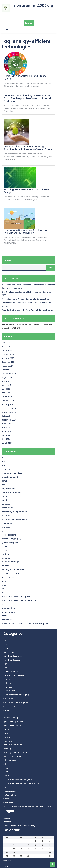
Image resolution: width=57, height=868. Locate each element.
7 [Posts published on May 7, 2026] (28, 845)
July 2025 (6, 381)
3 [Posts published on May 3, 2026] (50, 841)
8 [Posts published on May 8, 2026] (35, 845)
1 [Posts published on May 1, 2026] (35, 841)
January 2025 (8, 404)
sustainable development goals (16, 597)
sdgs (4, 581)
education (6, 516)
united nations (8, 612)
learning (5, 566)
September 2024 (9, 420)
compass (6, 504)
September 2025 (9, 374)
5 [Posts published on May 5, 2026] (14, 845)
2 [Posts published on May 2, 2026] (43, 841)
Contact (7, 822)
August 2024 (7, 424)
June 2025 (6, 385)
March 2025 (7, 397)
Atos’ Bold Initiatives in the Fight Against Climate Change (28, 310)
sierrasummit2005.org (33, 6)
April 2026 (6, 347)
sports (5, 593)
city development (10, 489)
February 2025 (8, 401)
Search (8, 260)
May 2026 (6, 343)
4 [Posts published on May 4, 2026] (7, 845)
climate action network (12, 492)
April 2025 (6, 393)
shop (4, 585)
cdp (3, 485)
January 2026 (8, 358)
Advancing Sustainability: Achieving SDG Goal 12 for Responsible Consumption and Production (27, 98)
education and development (15, 519)
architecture (7, 469)
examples (6, 527)
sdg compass (8, 577)
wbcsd (5, 616)
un (3, 604)
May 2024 (6, 435)
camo (4, 481)
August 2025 (7, 377)
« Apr (6, 866)
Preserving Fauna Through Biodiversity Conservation (25, 299)
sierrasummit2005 (10, 325)
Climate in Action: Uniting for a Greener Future (26, 77)
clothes (5, 496)
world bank (7, 620)
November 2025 (9, 366)
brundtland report (10, 477)
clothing (5, 500)
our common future (10, 573)
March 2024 (7, 443)
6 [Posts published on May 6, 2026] (21, 845)
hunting (5, 554)
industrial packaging (11, 562)
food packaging (9, 535)
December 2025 (9, 362)
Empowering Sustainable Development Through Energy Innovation (26, 231)
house (4, 550)
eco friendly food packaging (14, 512)
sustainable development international (19, 600)
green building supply (11, 539)
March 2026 (7, 351)
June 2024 (6, 431)
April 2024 (6, 439)
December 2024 (9, 408)
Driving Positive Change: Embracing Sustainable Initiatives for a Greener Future (28, 148)
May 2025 (6, 389)
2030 (4, 465)
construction (7, 508)
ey (3, 531)
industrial (6, 558)
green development (10, 543)
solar (4, 589)
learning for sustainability (13, 570)
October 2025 (8, 370)
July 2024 (6, 428)
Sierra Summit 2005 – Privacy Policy (19, 826)
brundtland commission (13, 473)
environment (7, 523)
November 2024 (9, 412)
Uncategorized (8, 608)
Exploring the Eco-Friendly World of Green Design (27, 191)
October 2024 (8, 416)
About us (7, 818)
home (4, 546)
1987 (4, 458)
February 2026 (8, 354)
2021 (4, 462)
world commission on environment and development (25, 623)
